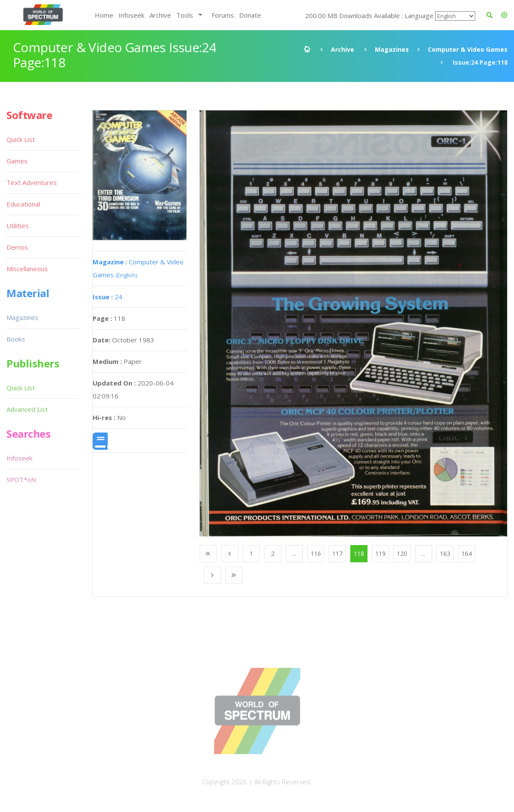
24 (107, 297)
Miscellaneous (27, 269)
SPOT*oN (21, 480)
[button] (504, 15)
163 (445, 553)
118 (359, 553)
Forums (223, 15)
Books (16, 339)
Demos (17, 247)
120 (402, 553)
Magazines (392, 49)
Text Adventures (32, 182)
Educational (23, 204)
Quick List (21, 139)
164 (467, 553)
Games (17, 161)
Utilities (18, 226)
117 (337, 553)
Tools (185, 15)
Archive (160, 15)
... (294, 553)
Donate (250, 15)
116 (316, 553)
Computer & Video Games (468, 49)
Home (104, 15)
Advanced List (27, 409)
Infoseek (131, 15)
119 (380, 553)
